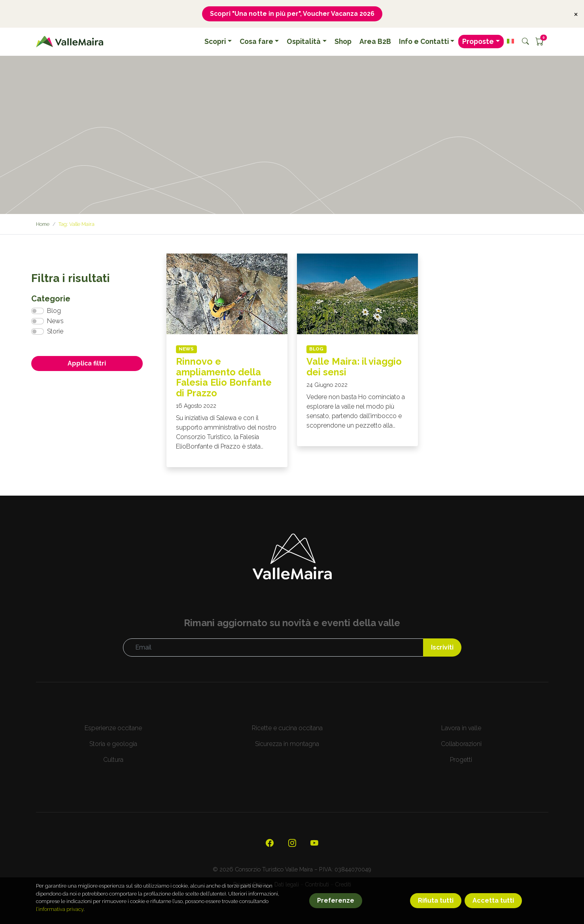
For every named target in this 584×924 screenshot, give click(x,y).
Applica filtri (87, 364)
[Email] (273, 648)
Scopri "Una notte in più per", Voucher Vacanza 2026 (292, 14)
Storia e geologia (113, 744)
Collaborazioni (461, 744)
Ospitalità (304, 42)
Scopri (215, 42)
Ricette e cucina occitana (287, 728)
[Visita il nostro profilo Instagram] (292, 844)
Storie (55, 332)
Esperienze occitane (113, 728)
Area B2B (375, 42)
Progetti (461, 760)
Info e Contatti (424, 42)
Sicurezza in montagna (287, 744)
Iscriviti (442, 648)
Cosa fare (256, 42)
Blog (54, 311)
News (55, 321)
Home (43, 224)
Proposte (478, 42)
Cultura (113, 760)
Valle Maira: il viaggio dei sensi (354, 367)
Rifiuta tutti (436, 900)
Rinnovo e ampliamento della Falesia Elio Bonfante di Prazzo (224, 377)
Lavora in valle (461, 728)
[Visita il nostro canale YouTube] (315, 844)
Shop (343, 42)
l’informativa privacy (60, 909)
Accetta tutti (493, 900)
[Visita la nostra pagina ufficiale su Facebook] (270, 844)
